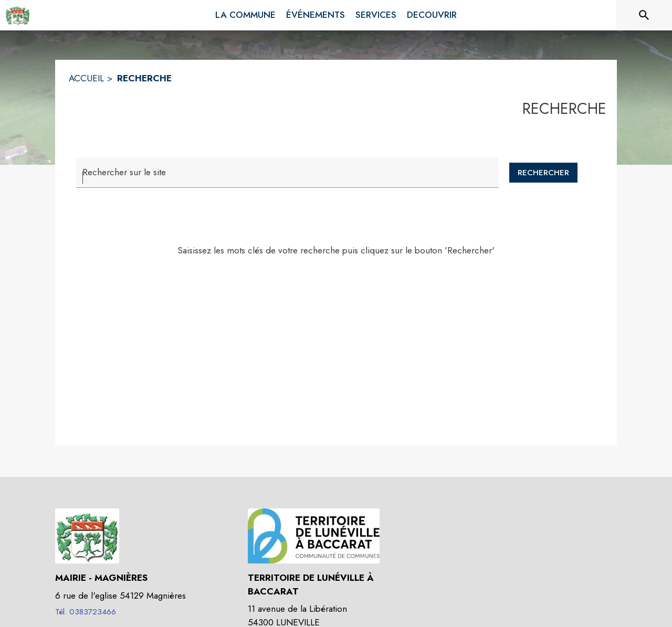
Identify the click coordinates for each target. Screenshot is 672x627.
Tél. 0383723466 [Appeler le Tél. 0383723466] (86, 612)
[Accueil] (18, 15)
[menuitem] (245, 13)
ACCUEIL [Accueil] (86, 78)
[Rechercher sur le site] (644, 15)
